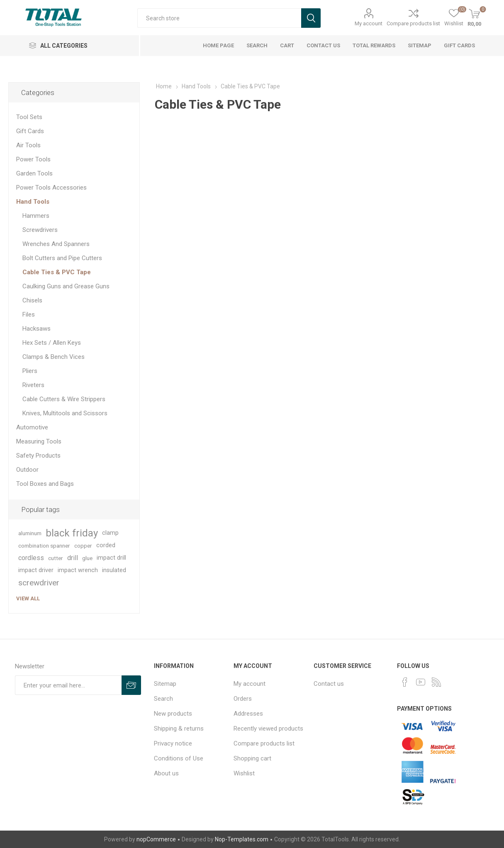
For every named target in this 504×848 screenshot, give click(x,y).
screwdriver (39, 583)
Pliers (30, 371)
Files (29, 314)
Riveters (33, 385)
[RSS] (436, 682)
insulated (114, 570)
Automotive (32, 427)
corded (106, 545)
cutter (56, 558)
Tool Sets (29, 117)
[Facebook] (405, 682)
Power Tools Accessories (51, 188)
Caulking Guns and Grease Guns (66, 286)
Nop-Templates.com (242, 839)
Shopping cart (252, 758)
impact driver (36, 570)
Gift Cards (30, 131)
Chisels (32, 300)
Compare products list (413, 23)
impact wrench (78, 570)
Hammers (36, 216)
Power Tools (33, 159)
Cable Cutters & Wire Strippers (64, 399)
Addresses (248, 714)
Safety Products (38, 456)
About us (166, 773)
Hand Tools (33, 202)
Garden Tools (34, 173)
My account (369, 23)
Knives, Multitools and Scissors (65, 413)
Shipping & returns (179, 729)
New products (173, 714)
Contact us (329, 684)
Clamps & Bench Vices (54, 357)
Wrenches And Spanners (56, 244)
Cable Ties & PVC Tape (57, 272)
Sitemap (165, 684)
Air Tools (28, 145)
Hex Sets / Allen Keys (52, 343)
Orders (243, 699)
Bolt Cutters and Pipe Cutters (62, 258)
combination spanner (44, 546)
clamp (110, 533)
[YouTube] (421, 682)
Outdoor (27, 470)
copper (83, 546)
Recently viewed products (268, 729)
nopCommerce (156, 839)
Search (163, 699)
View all (28, 598)
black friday (72, 533)
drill (73, 558)
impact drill (111, 558)
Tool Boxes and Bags (45, 484)
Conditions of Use (179, 758)
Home (164, 86)
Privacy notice (173, 743)
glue (87, 558)
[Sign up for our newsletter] (68, 685)
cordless (31, 558)
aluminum (30, 533)
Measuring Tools (39, 441)
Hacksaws (37, 329)
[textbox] (219, 18)
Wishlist (244, 773)
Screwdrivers (40, 230)
